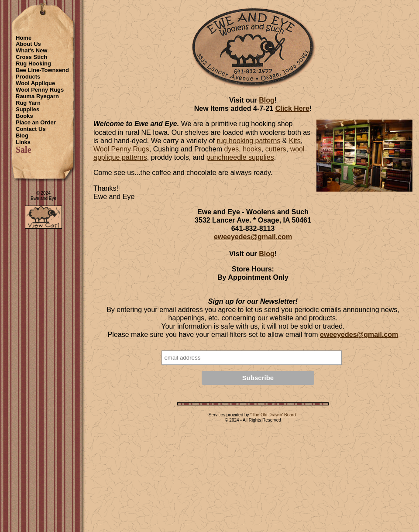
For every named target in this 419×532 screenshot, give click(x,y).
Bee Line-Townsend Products (42, 73)
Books (24, 116)
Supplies (27, 109)
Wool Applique (35, 83)
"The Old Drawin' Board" (274, 415)
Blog (22, 136)
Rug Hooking (33, 63)
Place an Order (36, 122)
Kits (295, 141)
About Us (28, 44)
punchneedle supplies (240, 157)
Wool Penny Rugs (40, 90)
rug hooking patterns (249, 141)
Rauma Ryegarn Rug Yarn (37, 100)
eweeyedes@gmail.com (253, 237)
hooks (252, 149)
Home (24, 38)
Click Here (292, 108)
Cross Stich (31, 57)
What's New (31, 50)
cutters (276, 149)
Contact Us (31, 129)
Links (23, 142)
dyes (231, 149)
